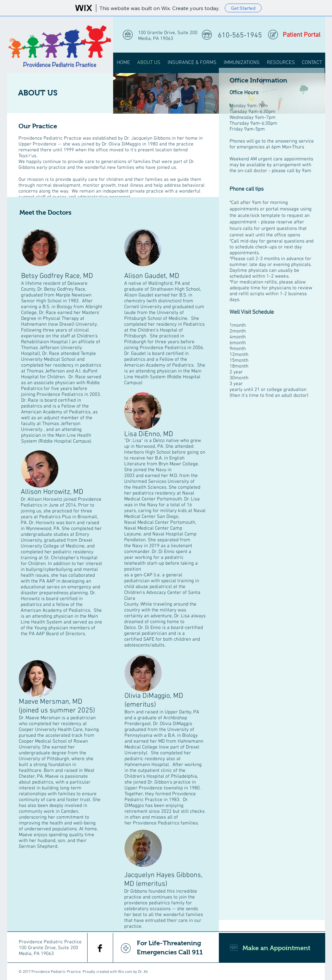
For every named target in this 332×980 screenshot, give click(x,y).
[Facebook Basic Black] (100, 948)
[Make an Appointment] (272, 948)
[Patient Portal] (301, 35)
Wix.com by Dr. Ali (133, 972)
